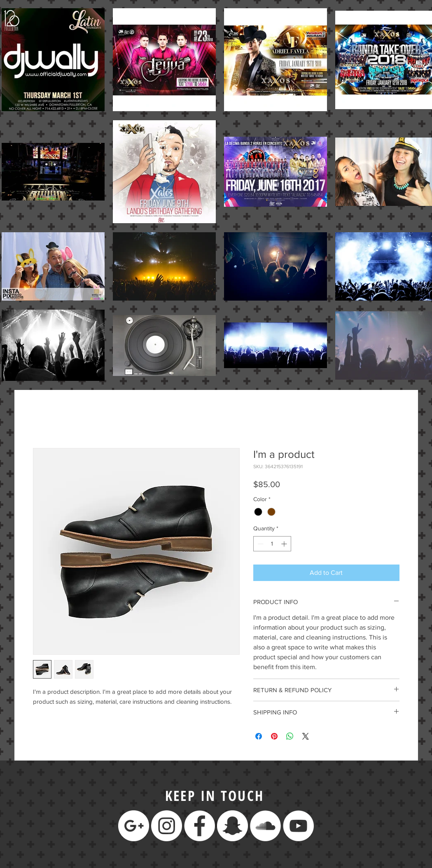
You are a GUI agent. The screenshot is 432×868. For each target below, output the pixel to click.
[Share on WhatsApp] (290, 736)
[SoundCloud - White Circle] (265, 826)
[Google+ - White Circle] (134, 826)
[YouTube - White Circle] (298, 826)
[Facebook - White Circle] (200, 826)
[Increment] (285, 544)
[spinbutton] (272, 544)
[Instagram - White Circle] (167, 826)
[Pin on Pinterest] (274, 736)
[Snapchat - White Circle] (232, 826)
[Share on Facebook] (259, 736)
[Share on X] (306, 736)
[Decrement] (260, 544)
